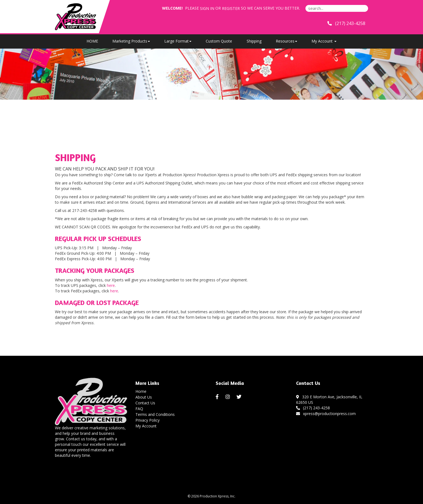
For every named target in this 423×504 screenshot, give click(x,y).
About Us (144, 397)
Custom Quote (219, 41)
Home (141, 391)
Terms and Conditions (155, 414)
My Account (146, 426)
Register (231, 8)
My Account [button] (324, 41)
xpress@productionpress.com (326, 414)
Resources (286, 41)
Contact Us (145, 403)
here (111, 285)
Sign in (207, 8)
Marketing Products (131, 41)
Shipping (254, 41)
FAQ (139, 409)
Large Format (178, 41)
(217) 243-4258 (313, 408)
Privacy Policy (148, 420)
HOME (92, 41)
